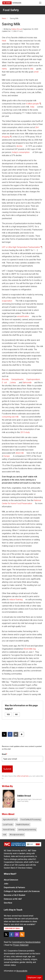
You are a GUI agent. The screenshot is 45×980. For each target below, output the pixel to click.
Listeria (13, 383)
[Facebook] (12, 934)
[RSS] (22, 934)
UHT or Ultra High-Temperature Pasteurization (21, 247)
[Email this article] (16, 734)
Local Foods (8, 825)
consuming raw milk (10, 417)
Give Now (8, 903)
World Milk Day (30, 649)
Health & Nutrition (23, 825)
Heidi (4, 41)
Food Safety (11, 10)
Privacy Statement (21, 945)
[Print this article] (22, 734)
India (32, 107)
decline (19, 146)
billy (32, 69)
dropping (6, 137)
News (4, 18)
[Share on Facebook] (10, 734)
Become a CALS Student (15, 895)
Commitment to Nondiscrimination (26, 942)
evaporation (7, 301)
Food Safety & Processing (31, 820)
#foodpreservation (17, 835)
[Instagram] (17, 934)
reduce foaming (16, 600)
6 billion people (32, 104)
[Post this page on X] (4, 734)
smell (36, 72)
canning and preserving (27, 830)
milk (5, 835)
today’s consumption (21, 152)
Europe (7, 456)
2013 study (25, 432)
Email (5, 754)
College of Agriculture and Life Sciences (22, 891)
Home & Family (9, 830)
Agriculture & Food (10, 820)
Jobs (6, 884)
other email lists (23, 776)
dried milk (20, 453)
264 (37, 127)
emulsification (23, 316)
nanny (4, 69)
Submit (7, 769)
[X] (6, 934)
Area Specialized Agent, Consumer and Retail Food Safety (29, 800)
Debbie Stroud (17, 29)
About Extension (11, 880)
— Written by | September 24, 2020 (20, 29)
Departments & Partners (14, 887)
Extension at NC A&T (13, 899)
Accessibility (22, 971)
